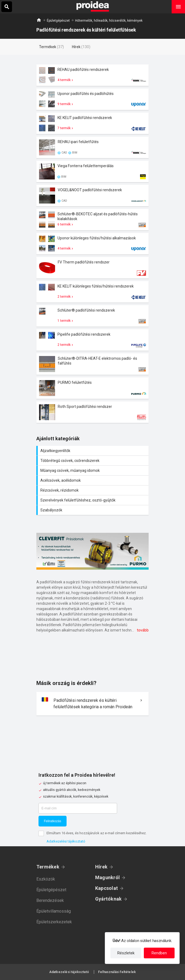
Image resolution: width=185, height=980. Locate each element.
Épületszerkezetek (54, 922)
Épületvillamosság (54, 911)
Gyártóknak (108, 899)
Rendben (159, 953)
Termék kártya (92, 75)
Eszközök (46, 879)
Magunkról (107, 877)
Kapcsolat (107, 888)
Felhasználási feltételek (117, 972)
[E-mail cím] (78, 808)
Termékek (48, 867)
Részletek (126, 953)
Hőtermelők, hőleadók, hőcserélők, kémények (109, 21)
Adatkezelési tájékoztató (66, 841)
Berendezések (50, 900)
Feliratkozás (53, 821)
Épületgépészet (58, 21)
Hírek (101, 867)
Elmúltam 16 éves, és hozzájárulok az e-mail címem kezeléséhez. (97, 833)
